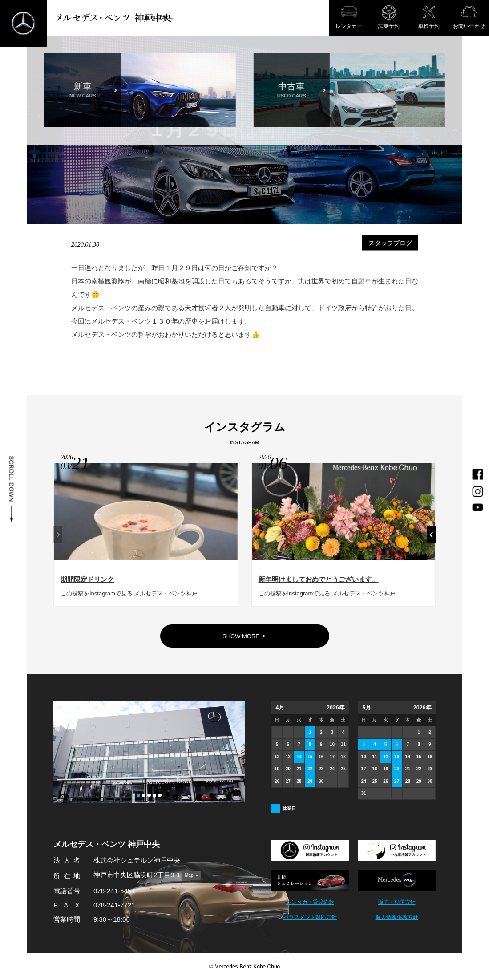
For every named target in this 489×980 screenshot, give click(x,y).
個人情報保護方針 (397, 917)
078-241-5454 (114, 891)
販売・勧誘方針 (397, 902)
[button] (431, 538)
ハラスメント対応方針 (310, 917)
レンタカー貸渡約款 (310, 902)
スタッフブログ (390, 243)
